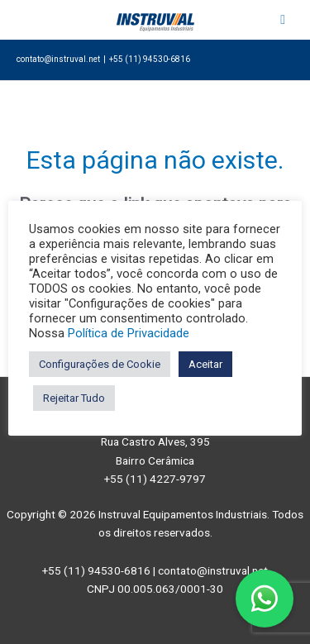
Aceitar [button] (205, 364)
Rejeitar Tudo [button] (74, 398)
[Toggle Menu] (283, 20)
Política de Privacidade (129, 333)
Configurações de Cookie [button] (100, 364)
